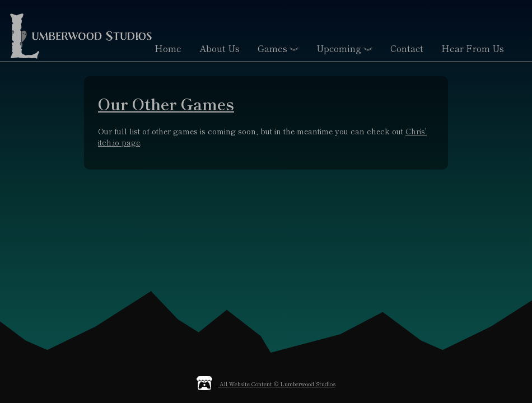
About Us (220, 48)
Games (278, 50)
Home (168, 48)
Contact (407, 48)
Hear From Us (473, 48)
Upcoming (344, 50)
